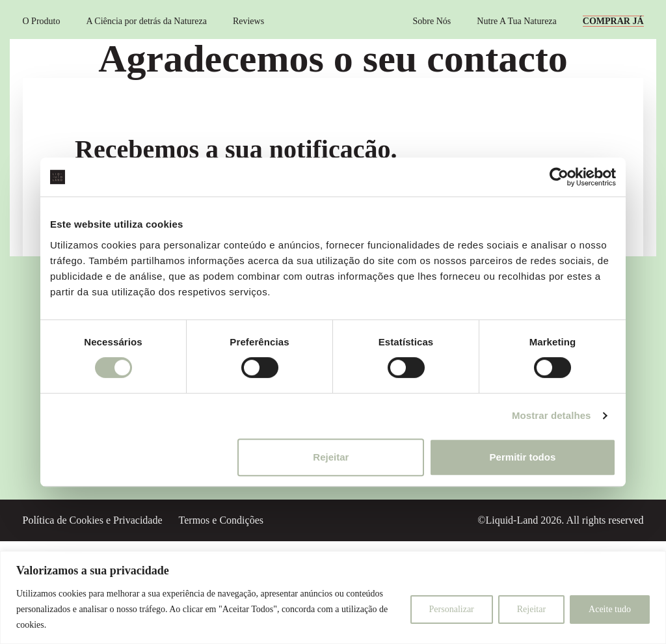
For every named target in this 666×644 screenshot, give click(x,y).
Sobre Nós (432, 21)
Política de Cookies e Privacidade (93, 520)
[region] (333, 597)
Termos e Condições (221, 520)
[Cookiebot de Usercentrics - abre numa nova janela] (559, 177)
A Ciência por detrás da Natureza (146, 21)
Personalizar (452, 609)
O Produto (42, 21)
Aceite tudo (610, 609)
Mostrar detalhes (552, 415)
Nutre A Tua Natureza (516, 21)
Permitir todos (523, 457)
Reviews (248, 21)
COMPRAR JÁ (613, 21)
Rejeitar (331, 457)
